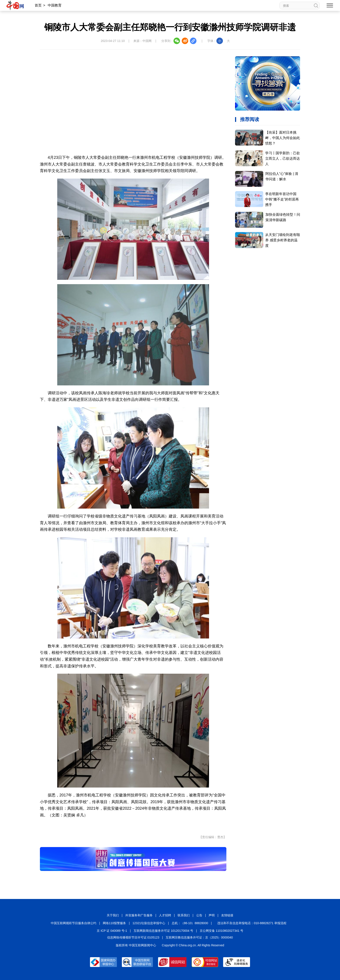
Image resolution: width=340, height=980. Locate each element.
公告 (199, 915)
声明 (212, 915)
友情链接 (227, 915)
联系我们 (184, 915)
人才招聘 (165, 915)
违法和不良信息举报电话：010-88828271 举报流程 (252, 923)
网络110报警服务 (114, 923)
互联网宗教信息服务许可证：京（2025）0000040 (199, 937)
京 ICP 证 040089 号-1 (112, 931)
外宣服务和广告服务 (139, 915)
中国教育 (55, 5)
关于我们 (113, 915)
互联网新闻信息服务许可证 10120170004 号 (163, 931)
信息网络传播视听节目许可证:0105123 (133, 937)
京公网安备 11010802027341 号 (221, 931)
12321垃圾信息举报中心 (149, 923)
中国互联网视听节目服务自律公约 (74, 923)
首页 (38, 5)
